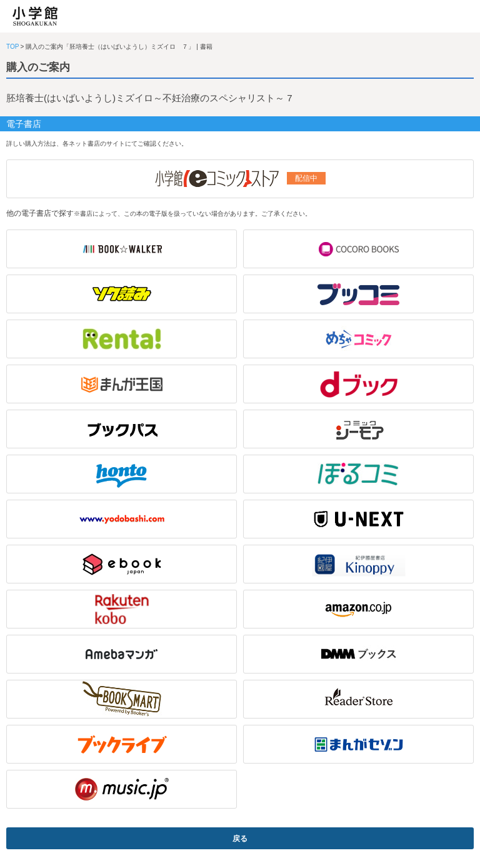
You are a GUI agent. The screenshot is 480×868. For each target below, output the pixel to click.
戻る (240, 839)
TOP (12, 47)
